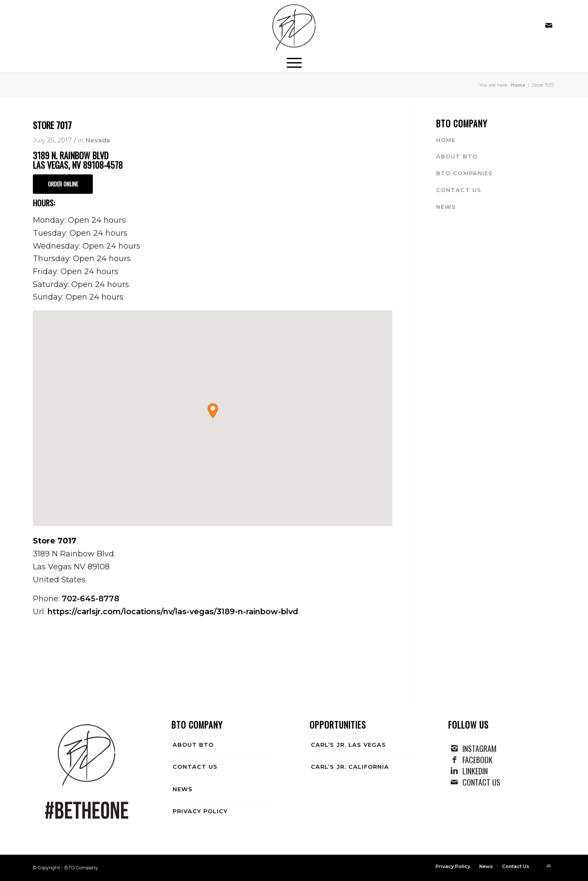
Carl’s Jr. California (350, 767)
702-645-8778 (90, 599)
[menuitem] (294, 62)
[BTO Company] (294, 28)
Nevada (98, 140)
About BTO (457, 156)
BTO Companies (464, 173)
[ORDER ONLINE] (63, 184)
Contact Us (458, 190)
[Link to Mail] (549, 25)
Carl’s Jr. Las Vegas (348, 745)
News (446, 207)
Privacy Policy (200, 811)
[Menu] (294, 62)
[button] (213, 411)
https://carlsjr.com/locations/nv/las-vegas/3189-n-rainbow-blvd (173, 612)
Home (446, 140)
